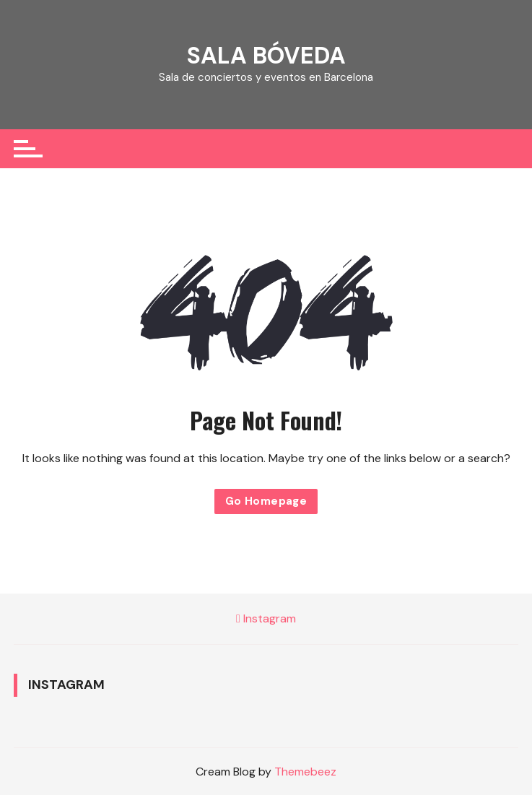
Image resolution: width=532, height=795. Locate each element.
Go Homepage (266, 501)
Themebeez (305, 772)
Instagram (266, 618)
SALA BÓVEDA (266, 56)
